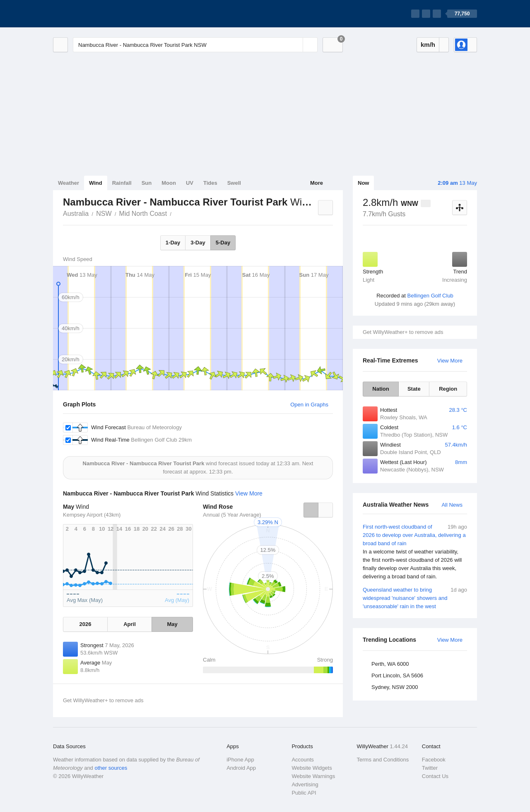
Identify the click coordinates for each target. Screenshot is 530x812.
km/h (428, 45)
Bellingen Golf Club (430, 296)
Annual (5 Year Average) (232, 515)
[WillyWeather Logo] (92, 14)
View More (450, 361)
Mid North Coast (143, 214)
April (130, 624)
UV (190, 183)
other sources (111, 768)
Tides (210, 183)
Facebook (434, 760)
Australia (76, 214)
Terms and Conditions (383, 760)
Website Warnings (313, 776)
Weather (69, 183)
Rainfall (122, 183)
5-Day (223, 243)
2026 (85, 624)
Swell (234, 183)
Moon (169, 183)
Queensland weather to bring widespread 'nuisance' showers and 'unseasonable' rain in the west (415, 598)
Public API (304, 793)
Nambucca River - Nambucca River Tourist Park (176, 213)
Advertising (305, 784)
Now (363, 183)
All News (452, 505)
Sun (147, 183)
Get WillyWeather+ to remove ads (403, 332)
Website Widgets (312, 768)
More (317, 183)
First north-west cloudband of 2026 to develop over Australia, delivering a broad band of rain (415, 552)
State (414, 389)
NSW (104, 214)
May (172, 624)
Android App (241, 768)
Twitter (430, 768)
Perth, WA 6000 (390, 664)
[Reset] (296, 45)
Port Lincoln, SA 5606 (397, 675)
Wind (96, 183)
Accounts (302, 760)
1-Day (173, 243)
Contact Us (435, 776)
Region (448, 389)
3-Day (198, 243)
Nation (381, 389)
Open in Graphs (309, 405)
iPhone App (240, 760)
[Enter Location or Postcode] (195, 45)
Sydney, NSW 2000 (395, 687)
